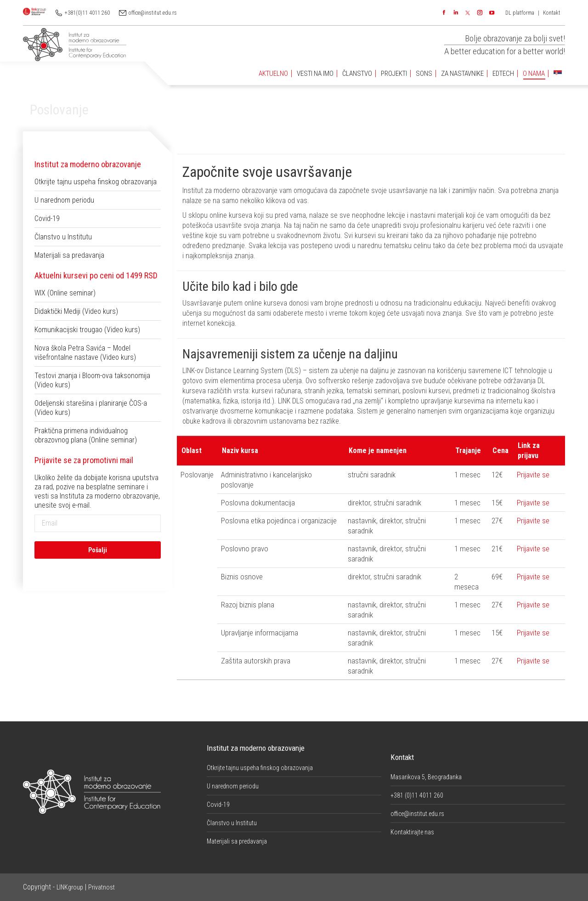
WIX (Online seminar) (65, 293)
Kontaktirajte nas (412, 832)
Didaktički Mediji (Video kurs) (76, 311)
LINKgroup (70, 887)
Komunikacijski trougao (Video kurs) (87, 330)
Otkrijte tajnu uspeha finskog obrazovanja (96, 182)
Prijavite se (533, 475)
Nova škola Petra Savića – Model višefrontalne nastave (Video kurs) (85, 353)
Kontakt (552, 13)
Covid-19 (47, 218)
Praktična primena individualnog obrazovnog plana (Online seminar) (86, 435)
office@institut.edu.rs (153, 13)
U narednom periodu (64, 200)
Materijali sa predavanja (69, 255)
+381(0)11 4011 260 (87, 13)
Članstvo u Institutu (63, 237)
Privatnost (102, 887)
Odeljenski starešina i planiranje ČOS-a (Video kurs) (91, 408)
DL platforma (520, 13)
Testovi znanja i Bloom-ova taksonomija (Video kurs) (92, 380)
